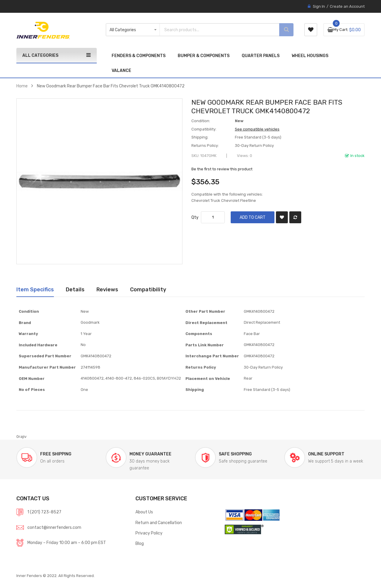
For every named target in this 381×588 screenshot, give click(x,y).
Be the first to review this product (222, 169)
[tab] (35, 290)
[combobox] (214, 30)
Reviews (107, 289)
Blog (140, 543)
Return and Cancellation (159, 523)
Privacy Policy (149, 533)
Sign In (319, 6)
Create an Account (347, 6)
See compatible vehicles (257, 129)
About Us (144, 512)
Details (75, 289)
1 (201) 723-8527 (44, 512)
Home (22, 86)
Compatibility (148, 289)
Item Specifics (35, 289)
